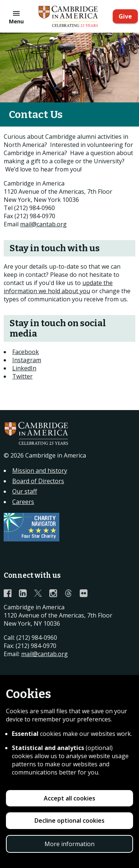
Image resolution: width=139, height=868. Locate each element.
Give (125, 16)
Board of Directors (38, 481)
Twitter (22, 376)
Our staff (25, 491)
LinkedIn (24, 368)
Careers (23, 502)
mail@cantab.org (43, 224)
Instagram (27, 360)
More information (69, 844)
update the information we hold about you (58, 287)
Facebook (26, 352)
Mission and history (40, 471)
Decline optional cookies (69, 820)
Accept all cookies (69, 798)
